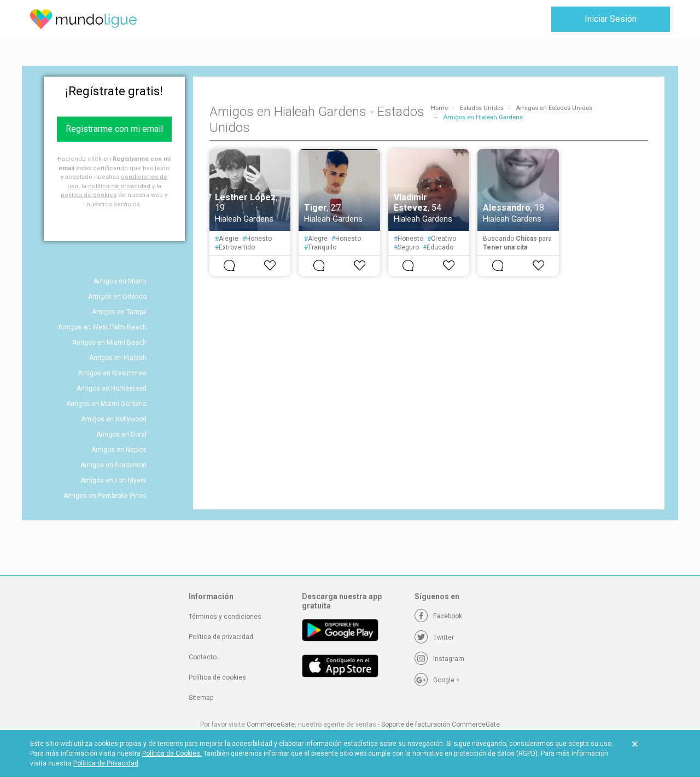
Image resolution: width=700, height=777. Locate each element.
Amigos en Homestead (112, 389)
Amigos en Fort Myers (113, 480)
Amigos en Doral (121, 434)
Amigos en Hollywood (114, 419)
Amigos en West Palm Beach (102, 327)
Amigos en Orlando (117, 297)
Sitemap (201, 698)
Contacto (203, 657)
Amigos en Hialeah (118, 358)
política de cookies (89, 195)
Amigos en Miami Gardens (106, 404)
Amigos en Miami (120, 281)
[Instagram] (439, 659)
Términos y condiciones (225, 617)
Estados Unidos (482, 108)
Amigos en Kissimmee (112, 373)
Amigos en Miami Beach (109, 343)
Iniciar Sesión (611, 19)
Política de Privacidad (106, 763)
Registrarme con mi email (114, 129)
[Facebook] (438, 616)
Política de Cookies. (172, 753)
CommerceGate (271, 724)
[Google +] (437, 680)
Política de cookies (217, 677)
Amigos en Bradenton (113, 465)
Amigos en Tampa (119, 312)
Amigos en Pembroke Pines (105, 496)
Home (439, 108)
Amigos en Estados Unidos (554, 108)
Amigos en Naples (119, 450)
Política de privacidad (221, 637)
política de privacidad (119, 186)
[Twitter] (434, 637)
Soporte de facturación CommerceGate (441, 724)
